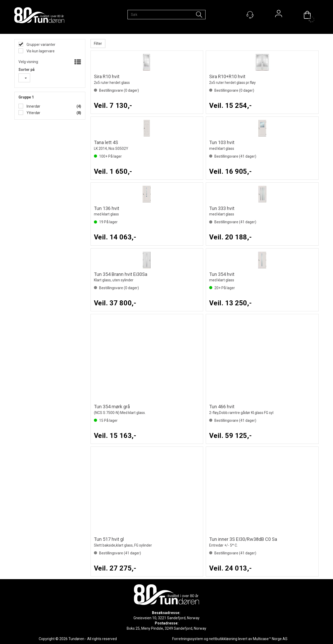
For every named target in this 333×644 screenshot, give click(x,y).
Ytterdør (33, 113)
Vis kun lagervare (40, 51)
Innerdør (33, 106)
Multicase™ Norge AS (270, 639)
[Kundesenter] (250, 15)
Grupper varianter (41, 45)
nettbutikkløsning (223, 639)
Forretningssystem (188, 639)
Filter (98, 44)
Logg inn (279, 15)
